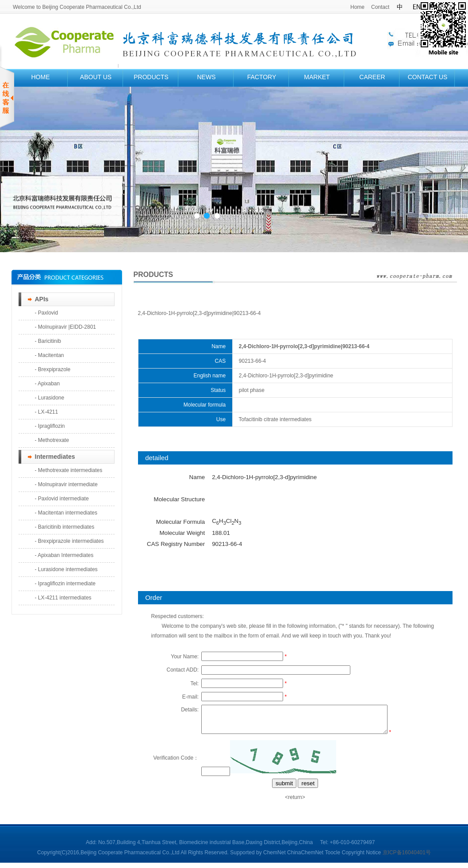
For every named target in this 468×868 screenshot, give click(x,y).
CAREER (372, 77)
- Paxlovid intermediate (62, 499)
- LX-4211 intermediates (63, 598)
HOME (41, 77)
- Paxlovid (47, 313)
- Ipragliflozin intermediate (65, 584)
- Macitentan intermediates (66, 513)
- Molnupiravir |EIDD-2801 (66, 327)
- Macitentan (50, 355)
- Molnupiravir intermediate (66, 484)
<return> (295, 803)
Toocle (332, 858)
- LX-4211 (47, 412)
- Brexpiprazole (53, 369)
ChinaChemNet (305, 858)
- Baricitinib (48, 341)
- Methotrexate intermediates (69, 470)
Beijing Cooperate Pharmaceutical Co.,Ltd (130, 858)
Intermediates (55, 457)
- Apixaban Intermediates (64, 555)
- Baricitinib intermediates (65, 527)
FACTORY (262, 77)
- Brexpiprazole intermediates (69, 541)
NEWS (207, 77)
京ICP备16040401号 (407, 858)
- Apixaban (48, 384)
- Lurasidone (50, 398)
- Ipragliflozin (50, 426)
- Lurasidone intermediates (66, 569)
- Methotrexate (52, 440)
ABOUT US (96, 77)
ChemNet (274, 858)
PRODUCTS (151, 77)
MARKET (317, 77)
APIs (42, 299)
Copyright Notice (361, 858)
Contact (380, 7)
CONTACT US (428, 77)
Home (357, 7)
